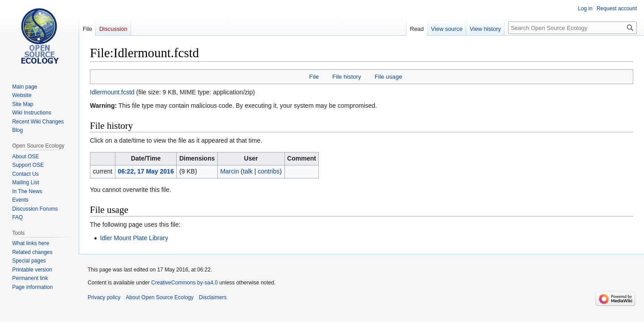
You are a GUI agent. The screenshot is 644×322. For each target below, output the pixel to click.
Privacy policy (104, 297)
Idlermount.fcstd (112, 92)
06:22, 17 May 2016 (146, 171)
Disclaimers (213, 297)
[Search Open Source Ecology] (572, 28)
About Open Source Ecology (159, 297)
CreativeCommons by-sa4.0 (184, 283)
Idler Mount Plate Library (134, 238)
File (314, 77)
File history (347, 77)
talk (248, 171)
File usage (388, 77)
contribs (269, 171)
